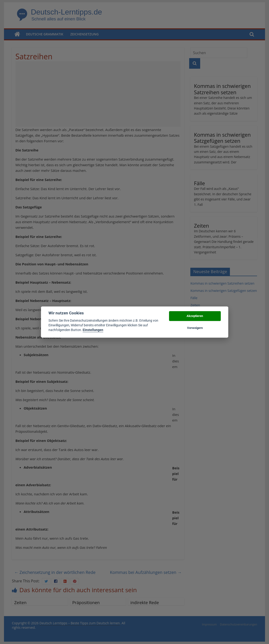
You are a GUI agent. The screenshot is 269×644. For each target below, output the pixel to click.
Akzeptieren (195, 316)
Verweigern (195, 328)
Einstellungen (93, 330)
